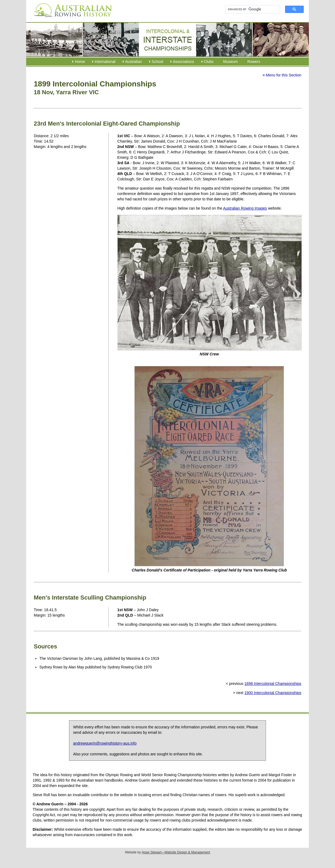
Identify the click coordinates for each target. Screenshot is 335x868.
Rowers (254, 62)
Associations (184, 62)
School (157, 62)
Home (80, 62)
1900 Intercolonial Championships (273, 693)
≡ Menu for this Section (282, 75)
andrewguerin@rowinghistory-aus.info (105, 743)
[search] (250, 9)
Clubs (209, 62)
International (105, 62)
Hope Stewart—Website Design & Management (176, 852)
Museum (230, 62)
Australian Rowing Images (245, 208)
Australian (134, 62)
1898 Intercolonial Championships (273, 684)
